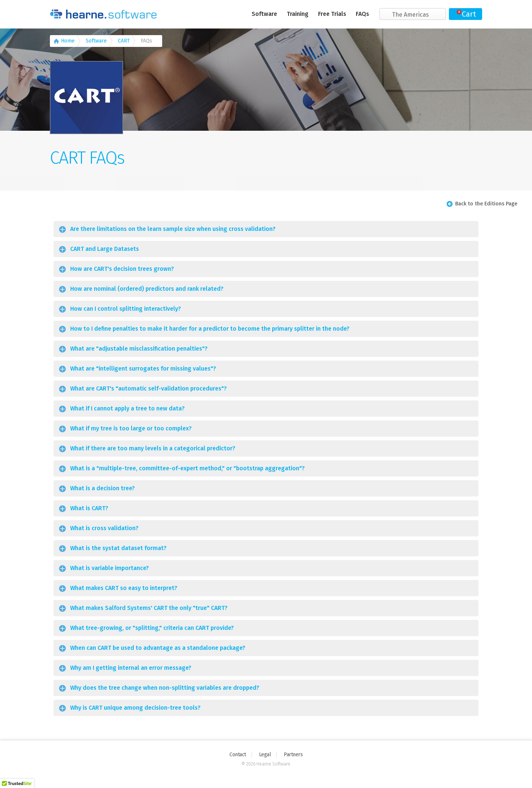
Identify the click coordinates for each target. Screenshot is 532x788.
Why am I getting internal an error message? (131, 668)
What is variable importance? (110, 568)
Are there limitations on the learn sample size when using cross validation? (173, 229)
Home (68, 41)
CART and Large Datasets (105, 249)
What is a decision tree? (103, 488)
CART (124, 41)
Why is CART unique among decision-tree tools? (135, 708)
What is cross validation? (104, 528)
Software (264, 14)
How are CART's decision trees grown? (122, 269)
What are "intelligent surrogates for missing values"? (143, 369)
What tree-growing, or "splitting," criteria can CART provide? (152, 628)
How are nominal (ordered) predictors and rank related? (147, 289)
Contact (238, 755)
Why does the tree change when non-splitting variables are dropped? (165, 688)
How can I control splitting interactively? (126, 309)
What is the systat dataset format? (118, 548)
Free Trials (332, 14)
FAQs (362, 14)
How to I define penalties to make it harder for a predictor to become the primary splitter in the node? (210, 329)
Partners (293, 755)
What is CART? (89, 508)
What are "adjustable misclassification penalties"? (139, 349)
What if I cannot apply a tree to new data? (127, 408)
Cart (469, 14)
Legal (265, 755)
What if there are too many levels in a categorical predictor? (153, 448)
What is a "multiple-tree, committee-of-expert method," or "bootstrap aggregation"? (187, 468)
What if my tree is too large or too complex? (131, 428)
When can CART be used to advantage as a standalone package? (158, 648)
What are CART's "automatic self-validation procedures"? (149, 388)
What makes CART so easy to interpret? (124, 588)
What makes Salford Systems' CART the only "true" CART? (149, 608)
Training (298, 14)
